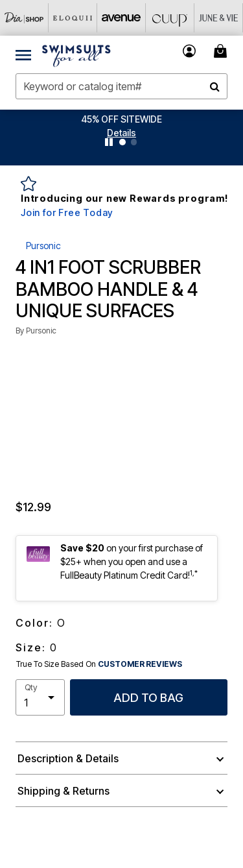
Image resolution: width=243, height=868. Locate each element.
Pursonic (43, 246)
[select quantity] (40, 697)
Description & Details (68, 758)
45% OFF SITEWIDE (121, 119)
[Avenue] (121, 18)
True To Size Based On (99, 664)
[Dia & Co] (24, 18)
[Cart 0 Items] (222, 51)
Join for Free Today (67, 212)
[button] (121, 133)
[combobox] (121, 86)
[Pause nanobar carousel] (109, 142)
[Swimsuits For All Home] (76, 54)
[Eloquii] (73, 18)
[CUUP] (170, 18)
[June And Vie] (219, 18)
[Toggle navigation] (23, 54)
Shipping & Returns (64, 791)
